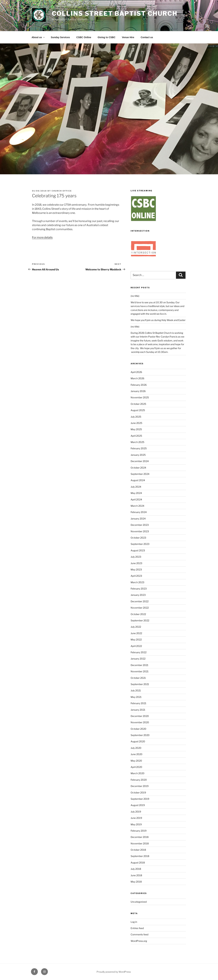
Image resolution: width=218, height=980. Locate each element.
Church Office (62, 191)
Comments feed (139, 934)
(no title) (135, 296)
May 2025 (136, 429)
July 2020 (136, 748)
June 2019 (136, 818)
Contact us (147, 37)
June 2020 (137, 754)
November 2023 (140, 531)
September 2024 (140, 474)
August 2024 (138, 480)
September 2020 (140, 735)
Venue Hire (128, 37)
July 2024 (136, 487)
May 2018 (136, 882)
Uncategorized (139, 902)
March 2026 (137, 378)
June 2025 (136, 423)
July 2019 (136, 812)
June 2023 (136, 563)
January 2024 (138, 519)
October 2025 (138, 404)
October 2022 (138, 614)
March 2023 (137, 582)
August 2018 (138, 863)
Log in (134, 922)
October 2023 (138, 538)
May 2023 (136, 569)
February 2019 (139, 831)
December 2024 (140, 461)
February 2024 (139, 512)
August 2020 (138, 741)
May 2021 (136, 697)
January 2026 (138, 391)
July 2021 (136, 690)
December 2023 (140, 525)
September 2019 (140, 799)
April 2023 (136, 576)
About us (38, 37)
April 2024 (136, 499)
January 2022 (138, 659)
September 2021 (140, 684)
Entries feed (137, 928)
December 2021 (139, 665)
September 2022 (140, 620)
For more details (42, 237)
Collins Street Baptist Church (115, 13)
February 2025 (139, 448)
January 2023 (138, 595)
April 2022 (136, 646)
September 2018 (140, 856)
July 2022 (136, 627)
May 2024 (136, 493)
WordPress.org (139, 941)
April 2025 (136, 436)
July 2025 (136, 417)
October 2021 (138, 678)
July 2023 (136, 557)
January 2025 (138, 455)
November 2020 (140, 722)
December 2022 (140, 601)
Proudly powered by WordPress (114, 972)
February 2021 (138, 703)
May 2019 (136, 824)
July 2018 (136, 869)
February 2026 (139, 385)
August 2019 (138, 805)
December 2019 (140, 786)
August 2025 (138, 410)
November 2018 (140, 843)
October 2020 (138, 729)
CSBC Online (84, 37)
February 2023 (139, 589)
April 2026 (136, 372)
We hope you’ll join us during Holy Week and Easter (158, 320)
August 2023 (138, 550)
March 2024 (137, 506)
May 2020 (136, 761)
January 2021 (138, 710)
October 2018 (138, 850)
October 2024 (138, 468)
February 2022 (139, 652)
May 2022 (136, 640)
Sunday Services (60, 37)
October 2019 (138, 793)
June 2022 (136, 633)
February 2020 (139, 780)
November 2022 (140, 608)
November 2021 (140, 671)
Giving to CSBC (106, 37)
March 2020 (138, 773)
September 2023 (140, 544)
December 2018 (140, 837)
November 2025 (140, 397)
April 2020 (136, 767)
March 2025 (137, 442)
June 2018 (136, 875)
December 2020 (140, 716)
